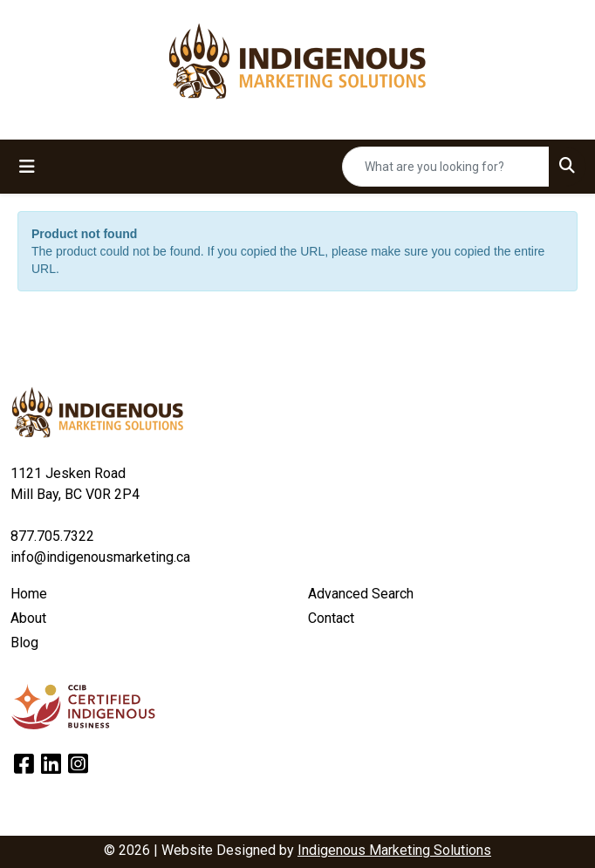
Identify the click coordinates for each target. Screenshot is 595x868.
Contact (331, 618)
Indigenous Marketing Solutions (394, 850)
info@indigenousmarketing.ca (100, 557)
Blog (24, 642)
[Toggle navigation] (27, 167)
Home (29, 594)
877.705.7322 (52, 536)
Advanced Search (361, 594)
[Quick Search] (446, 167)
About (28, 618)
